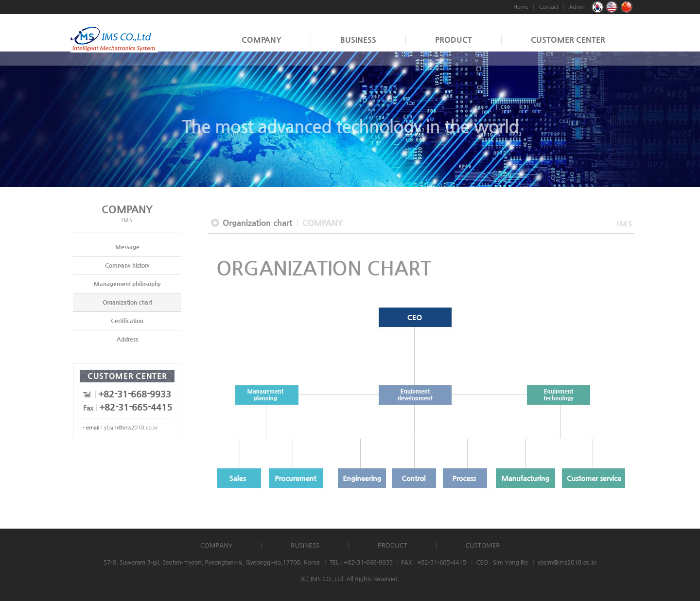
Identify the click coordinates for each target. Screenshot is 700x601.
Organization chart (127, 302)
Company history (127, 265)
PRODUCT (454, 40)
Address (127, 339)
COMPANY (262, 40)
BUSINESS (358, 40)
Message (127, 247)
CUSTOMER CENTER (568, 40)
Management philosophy (127, 284)
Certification (127, 321)
